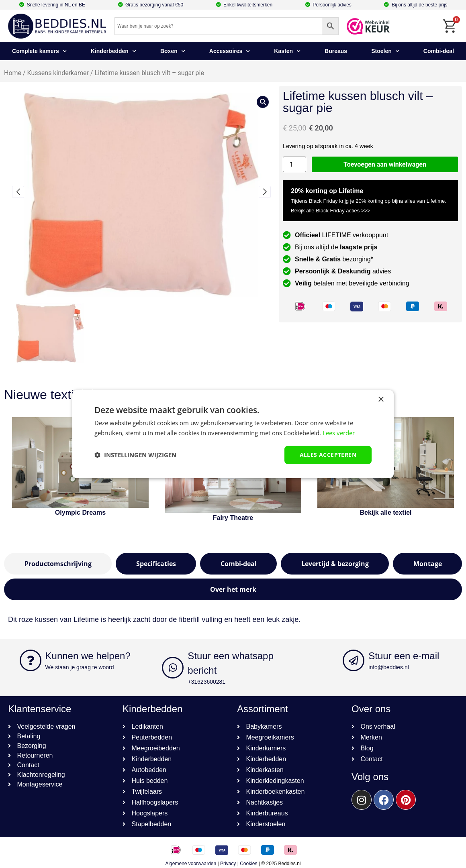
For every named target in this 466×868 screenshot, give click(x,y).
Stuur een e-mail (404, 656)
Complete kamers (39, 51)
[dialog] (233, 434)
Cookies (248, 864)
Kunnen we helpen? (88, 656)
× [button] (381, 400)
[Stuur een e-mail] (354, 660)
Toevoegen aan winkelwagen (385, 164)
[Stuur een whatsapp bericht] (173, 668)
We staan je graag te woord (80, 667)
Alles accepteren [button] (328, 455)
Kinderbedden (113, 51)
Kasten (287, 51)
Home (13, 73)
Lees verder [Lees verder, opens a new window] (339, 433)
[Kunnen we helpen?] (31, 660)
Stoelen (385, 51)
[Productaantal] (294, 164)
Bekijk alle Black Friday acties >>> (331, 211)
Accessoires (230, 51)
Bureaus (336, 51)
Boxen (173, 51)
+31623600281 (206, 682)
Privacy (228, 864)
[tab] (58, 564)
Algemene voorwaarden (191, 864)
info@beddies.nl (389, 667)
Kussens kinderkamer (58, 73)
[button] (18, 192)
